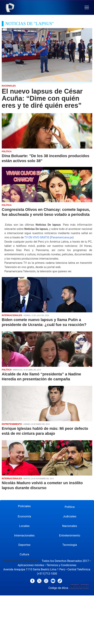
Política (70, 507)
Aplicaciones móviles (31, 565)
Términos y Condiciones (61, 565)
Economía (24, 516)
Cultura (24, 554)
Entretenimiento (70, 535)
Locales (24, 526)
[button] (87, 8)
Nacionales (70, 526)
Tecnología (70, 545)
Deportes (24, 545)
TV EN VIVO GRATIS (37, 237)
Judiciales (70, 516)
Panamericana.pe (62, 237)
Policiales (24, 506)
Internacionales (24, 535)
